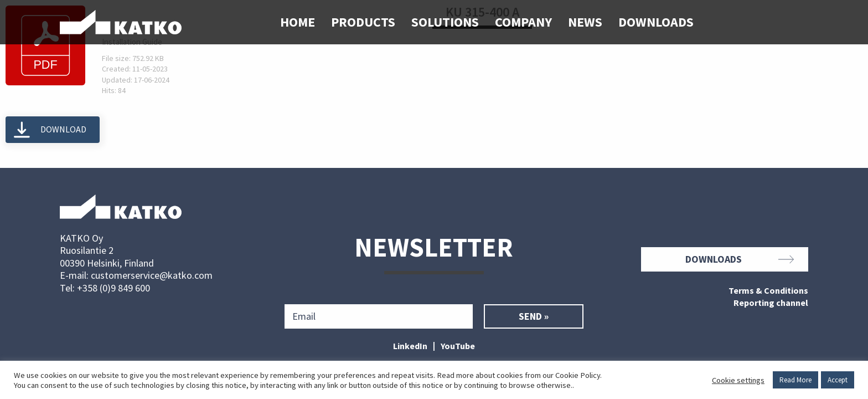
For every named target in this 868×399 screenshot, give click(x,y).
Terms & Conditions (768, 291)
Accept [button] (838, 380)
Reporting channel (771, 303)
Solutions (445, 22)
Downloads (656, 22)
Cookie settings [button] (738, 380)
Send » (534, 316)
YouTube (458, 346)
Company (523, 22)
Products (363, 22)
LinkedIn (410, 346)
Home (298, 22)
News (585, 22)
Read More (795, 380)
